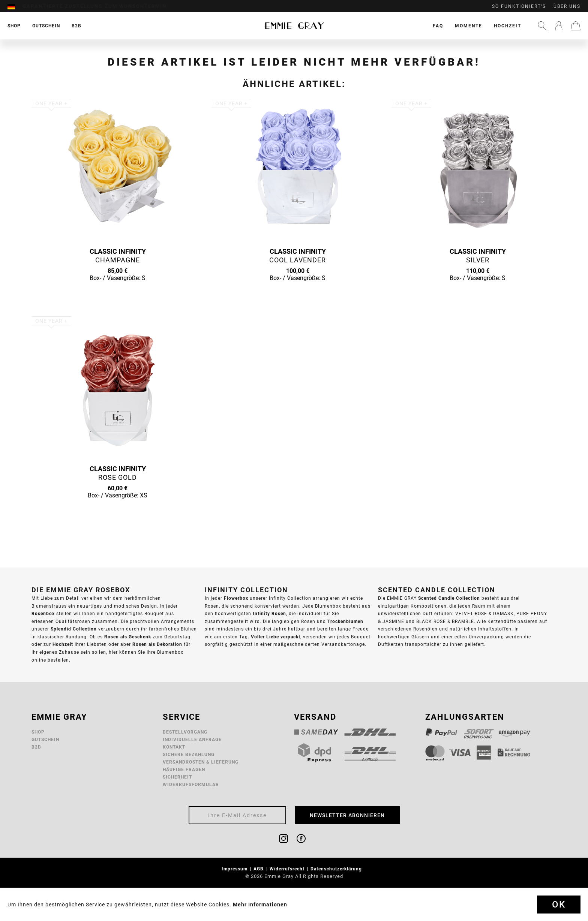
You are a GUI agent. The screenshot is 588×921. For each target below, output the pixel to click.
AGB (259, 869)
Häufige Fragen (184, 769)
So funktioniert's (519, 6)
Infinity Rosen (269, 613)
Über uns (567, 6)
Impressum (235, 869)
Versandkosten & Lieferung (201, 762)
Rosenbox (43, 613)
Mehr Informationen (260, 905)
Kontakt (174, 747)
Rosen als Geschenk (128, 637)
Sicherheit (177, 777)
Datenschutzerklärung (337, 869)
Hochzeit (508, 26)
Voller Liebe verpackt (276, 637)
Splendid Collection (74, 629)
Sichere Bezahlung (189, 754)
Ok (559, 905)
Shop (38, 732)
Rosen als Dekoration (157, 644)
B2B (36, 747)
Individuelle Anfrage (192, 739)
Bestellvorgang (185, 732)
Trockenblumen (345, 621)
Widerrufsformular (191, 784)
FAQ (438, 26)
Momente (469, 26)
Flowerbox (236, 598)
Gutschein (45, 739)
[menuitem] (15, 6)
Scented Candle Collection (449, 598)
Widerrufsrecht (288, 869)
